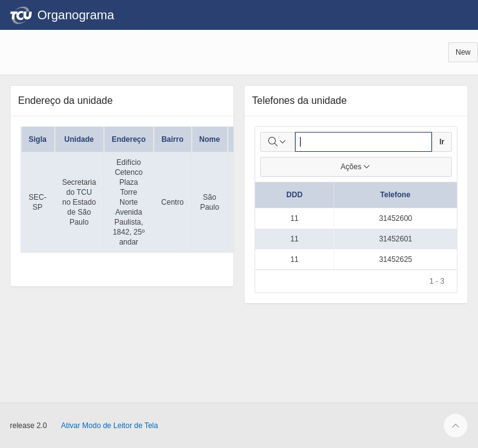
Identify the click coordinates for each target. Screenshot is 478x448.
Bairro (172, 139)
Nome (209, 139)
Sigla (38, 139)
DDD (294, 195)
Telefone (395, 195)
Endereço (129, 139)
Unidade (79, 139)
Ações (356, 167)
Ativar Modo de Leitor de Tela (110, 426)
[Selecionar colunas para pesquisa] (278, 142)
